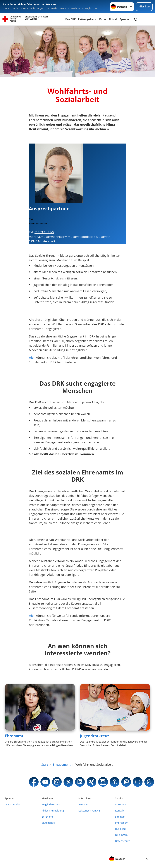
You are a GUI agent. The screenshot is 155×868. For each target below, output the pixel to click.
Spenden (125, 19)
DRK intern (121, 835)
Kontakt (120, 811)
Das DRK (71, 19)
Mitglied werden (51, 805)
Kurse (103, 19)
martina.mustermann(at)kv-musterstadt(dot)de (62, 237)
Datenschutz (122, 841)
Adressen (121, 805)
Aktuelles (84, 805)
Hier (32, 358)
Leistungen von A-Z (89, 811)
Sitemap (120, 817)
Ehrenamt (14, 736)
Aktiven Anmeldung (53, 811)
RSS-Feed (120, 829)
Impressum (122, 823)
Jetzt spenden (13, 805)
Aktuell (113, 19)
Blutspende (48, 823)
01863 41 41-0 (44, 232)
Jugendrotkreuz (95, 736)
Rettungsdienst (87, 19)
